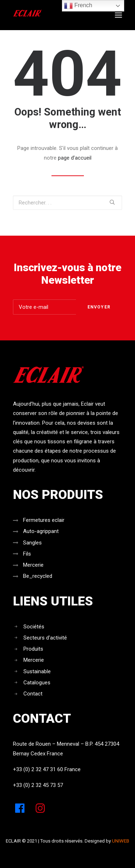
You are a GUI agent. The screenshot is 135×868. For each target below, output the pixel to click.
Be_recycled (38, 576)
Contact (33, 694)
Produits (33, 649)
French (78, 6)
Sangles (32, 543)
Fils (27, 554)
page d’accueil (75, 158)
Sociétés (34, 627)
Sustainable (37, 671)
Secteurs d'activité (45, 638)
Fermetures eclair (44, 520)
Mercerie (33, 565)
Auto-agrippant (41, 531)
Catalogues (37, 683)
